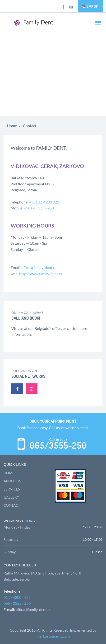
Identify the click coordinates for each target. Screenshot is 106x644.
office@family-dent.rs (39, 267)
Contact (30, 126)
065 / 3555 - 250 (17, 603)
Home (12, 126)
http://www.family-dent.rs (41, 274)
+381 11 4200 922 (44, 202)
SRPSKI (90, 6)
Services (12, 489)
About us (12, 481)
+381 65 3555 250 (39, 208)
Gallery (11, 497)
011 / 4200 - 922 (17, 597)
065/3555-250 (58, 446)
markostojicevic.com (53, 636)
